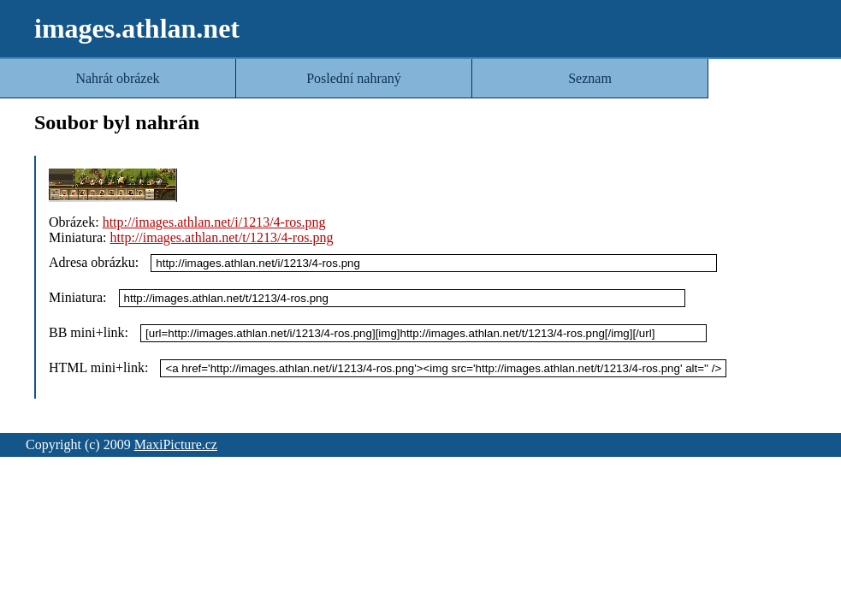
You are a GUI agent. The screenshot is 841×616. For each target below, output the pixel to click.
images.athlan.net (137, 28)
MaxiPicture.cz (176, 444)
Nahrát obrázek (117, 78)
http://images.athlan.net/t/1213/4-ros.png (222, 237)
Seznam (590, 78)
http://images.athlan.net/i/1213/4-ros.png (214, 222)
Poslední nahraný (354, 78)
